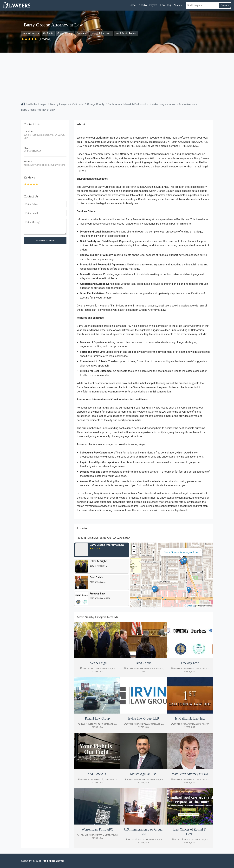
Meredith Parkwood (101, 33)
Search (225, 5)
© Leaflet (189, 606)
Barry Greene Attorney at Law (38, 110)
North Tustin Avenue (126, 33)
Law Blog (166, 5)
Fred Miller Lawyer (36, 104)
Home (132, 5)
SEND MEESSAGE (45, 240)
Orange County (65, 33)
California (48, 33)
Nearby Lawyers (148, 5)
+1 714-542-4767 (32, 151)
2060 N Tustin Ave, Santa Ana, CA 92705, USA (44, 136)
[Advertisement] (117, 77)
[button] (182, 562)
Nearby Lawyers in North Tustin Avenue (172, 104)
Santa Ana (82, 33)
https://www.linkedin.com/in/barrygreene (45, 165)
